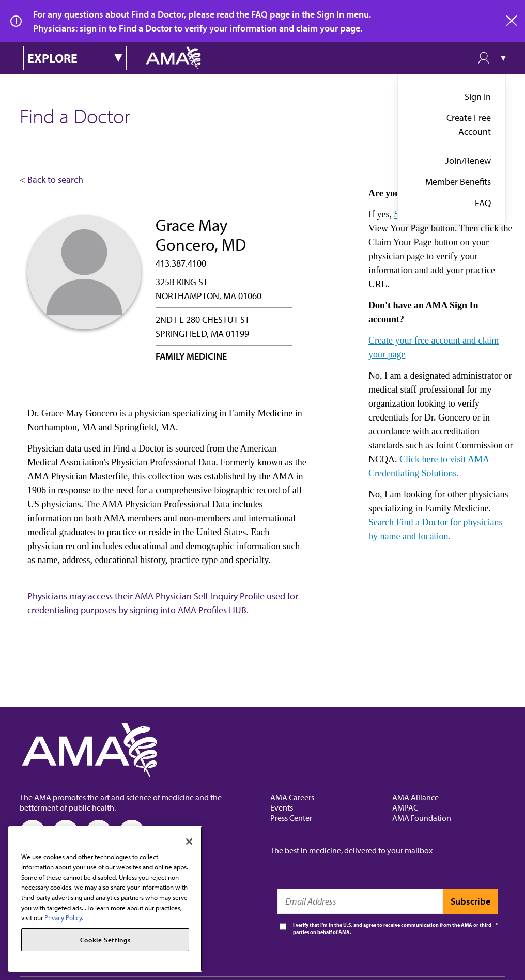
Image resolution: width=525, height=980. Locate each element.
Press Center (291, 818)
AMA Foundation (422, 818)
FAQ (483, 203)
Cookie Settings (105, 940)
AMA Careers (292, 797)
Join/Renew (468, 160)
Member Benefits (458, 182)
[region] (105, 899)
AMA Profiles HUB (212, 610)
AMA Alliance (415, 797)
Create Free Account (469, 125)
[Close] (189, 842)
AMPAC (405, 807)
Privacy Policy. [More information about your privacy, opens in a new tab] (64, 917)
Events (282, 807)
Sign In (478, 96)
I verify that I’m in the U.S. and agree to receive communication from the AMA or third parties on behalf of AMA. (392, 929)
